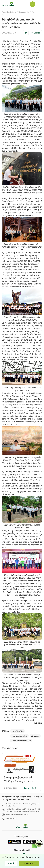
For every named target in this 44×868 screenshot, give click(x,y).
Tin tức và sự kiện (24, 12)
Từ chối (11, 863)
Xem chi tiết (29, 788)
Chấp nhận (29, 863)
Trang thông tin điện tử (9, 12)
